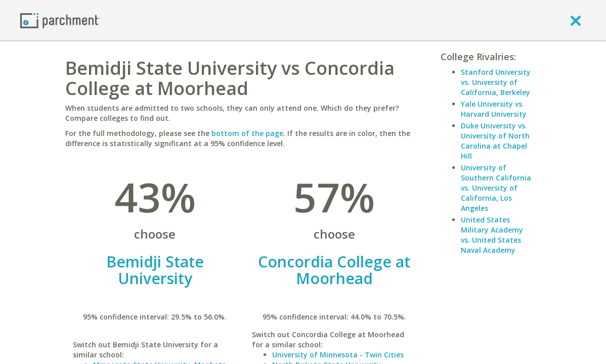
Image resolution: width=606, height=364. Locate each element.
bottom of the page (247, 133)
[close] (576, 20)
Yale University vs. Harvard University (494, 109)
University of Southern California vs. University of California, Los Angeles (496, 188)
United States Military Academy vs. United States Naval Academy (492, 235)
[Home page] (60, 20)
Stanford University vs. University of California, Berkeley (496, 82)
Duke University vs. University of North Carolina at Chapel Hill (495, 141)
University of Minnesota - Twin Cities (338, 355)
